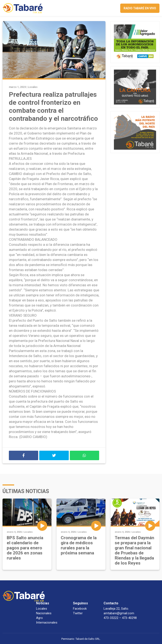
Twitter (78, 613)
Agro (39, 618)
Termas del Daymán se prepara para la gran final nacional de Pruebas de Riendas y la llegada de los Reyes (134, 550)
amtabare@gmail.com (119, 613)
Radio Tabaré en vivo (140, 8)
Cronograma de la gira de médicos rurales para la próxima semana (79, 545)
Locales (33, 87)
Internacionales (47, 622)
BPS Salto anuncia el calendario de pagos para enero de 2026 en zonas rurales (25, 548)
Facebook (80, 609)
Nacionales (44, 613)
